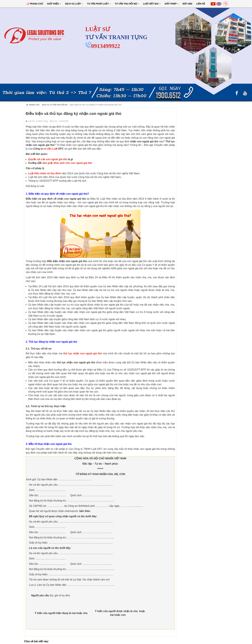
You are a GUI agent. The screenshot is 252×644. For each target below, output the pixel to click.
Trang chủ (35, 4)
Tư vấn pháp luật (99, 4)
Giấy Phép (172, 4)
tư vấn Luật (51, 149)
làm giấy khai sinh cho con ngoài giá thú (67, 163)
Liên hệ (201, 4)
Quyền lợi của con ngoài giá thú (48, 159)
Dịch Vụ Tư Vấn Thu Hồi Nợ (55, 105)
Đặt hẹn (187, 4)
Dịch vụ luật (74, 4)
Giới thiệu (54, 4)
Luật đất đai (152, 4)
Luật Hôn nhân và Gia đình (44, 173)
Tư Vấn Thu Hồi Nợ (127, 4)
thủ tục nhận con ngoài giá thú (83, 353)
